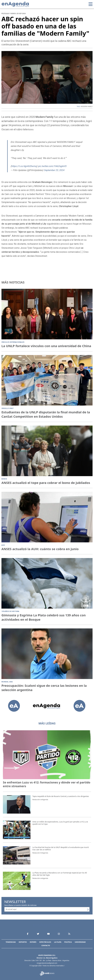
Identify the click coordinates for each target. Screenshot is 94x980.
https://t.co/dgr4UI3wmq (24, 166)
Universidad (80, 942)
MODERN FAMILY (87, 106)
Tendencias (11, 942)
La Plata (58, 942)
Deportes (23, 942)
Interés (33, 942)
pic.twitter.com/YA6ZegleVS (52, 166)
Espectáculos (45, 942)
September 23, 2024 (54, 170)
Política (68, 942)
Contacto (46, 945)
